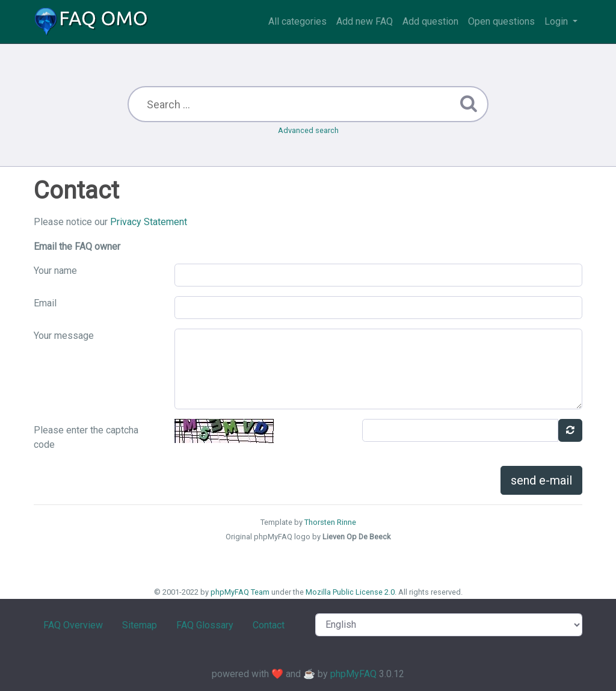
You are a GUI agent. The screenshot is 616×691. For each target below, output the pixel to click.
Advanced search (308, 130)
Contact (269, 625)
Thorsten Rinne (330, 522)
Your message (64, 336)
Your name (55, 271)
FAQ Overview (73, 625)
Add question (430, 21)
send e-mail (541, 480)
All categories (297, 21)
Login (557, 21)
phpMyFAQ (353, 674)
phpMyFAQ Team (240, 592)
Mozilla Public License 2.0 (350, 592)
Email (45, 303)
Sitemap (140, 625)
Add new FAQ (365, 21)
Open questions (501, 21)
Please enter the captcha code (86, 437)
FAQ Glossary (205, 625)
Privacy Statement (149, 222)
